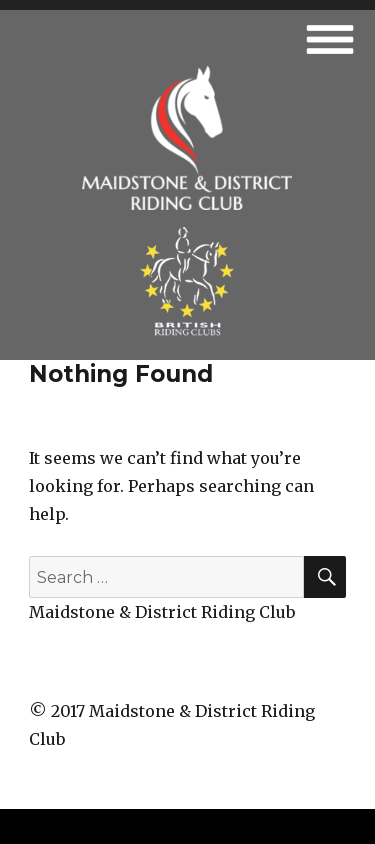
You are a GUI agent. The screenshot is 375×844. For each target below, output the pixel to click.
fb (188, 674)
